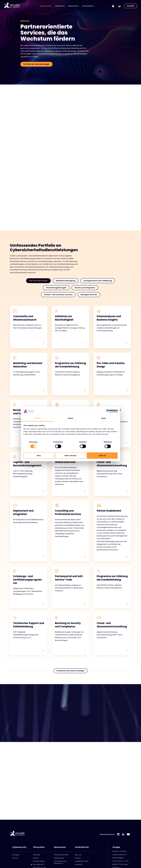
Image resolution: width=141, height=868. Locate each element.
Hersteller (37, 855)
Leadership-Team (82, 861)
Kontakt (131, 6)
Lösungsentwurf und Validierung (98, 281)
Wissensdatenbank (61, 855)
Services (15, 858)
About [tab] (104, 418)
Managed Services (89, 295)
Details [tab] (70, 418)
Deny (39, 455)
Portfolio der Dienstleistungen (36, 64)
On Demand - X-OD (120, 861)
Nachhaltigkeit (118, 858)
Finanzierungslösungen (56, 288)
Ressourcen (74, 6)
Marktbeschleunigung (66, 281)
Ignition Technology (120, 864)
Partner (36, 858)
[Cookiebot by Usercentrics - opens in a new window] (108, 411)
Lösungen (16, 855)
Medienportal (59, 858)
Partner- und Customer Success (58, 295)
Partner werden (39, 861)
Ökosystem (60, 6)
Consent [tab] (38, 418)
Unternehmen (88, 6)
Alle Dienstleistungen (38, 281)
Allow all (102, 455)
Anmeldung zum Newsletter (60, 862)
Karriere (78, 858)
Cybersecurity (46, 6)
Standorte (79, 864)
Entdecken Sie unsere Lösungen (71, 671)
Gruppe (116, 847)
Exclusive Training (119, 851)
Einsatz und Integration (85, 288)
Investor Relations (119, 855)
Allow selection (70, 455)
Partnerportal (37, 865)
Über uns (78, 855)
